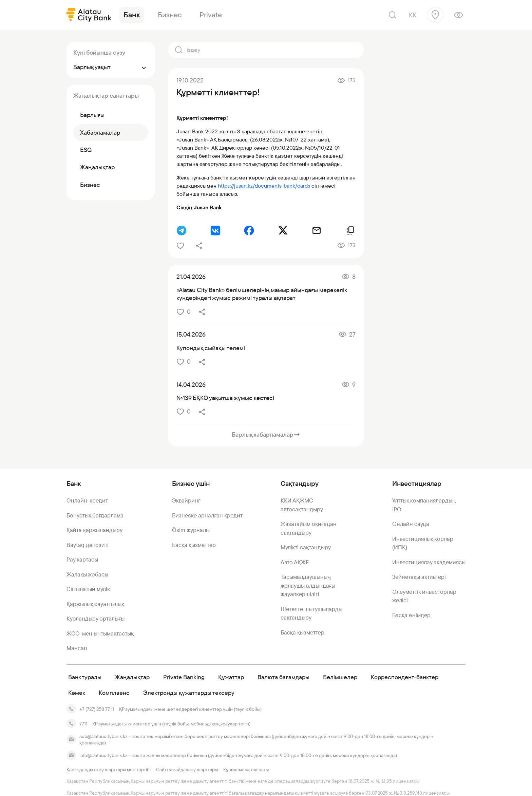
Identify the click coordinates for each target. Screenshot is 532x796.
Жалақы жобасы (87, 574)
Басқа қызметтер (194, 545)
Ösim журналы (191, 530)
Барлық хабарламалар (266, 434)
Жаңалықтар (132, 677)
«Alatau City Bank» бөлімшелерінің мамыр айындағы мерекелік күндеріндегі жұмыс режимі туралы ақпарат (262, 294)
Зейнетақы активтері (419, 577)
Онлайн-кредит (87, 500)
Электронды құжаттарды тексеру (189, 693)
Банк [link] (132, 15)
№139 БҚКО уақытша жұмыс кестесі (225, 398)
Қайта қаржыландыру (94, 530)
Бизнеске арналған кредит (207, 515)
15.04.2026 (191, 334)
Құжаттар (231, 677)
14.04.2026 (191, 385)
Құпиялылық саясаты (246, 770)
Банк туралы (85, 677)
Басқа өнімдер (411, 615)
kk (413, 15)
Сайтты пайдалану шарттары (187, 770)
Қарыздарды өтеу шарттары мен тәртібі (109, 770)
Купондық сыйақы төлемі (211, 348)
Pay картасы (82, 560)
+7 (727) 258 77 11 (97, 709)
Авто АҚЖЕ (295, 562)
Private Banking (184, 677)
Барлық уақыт (111, 67)
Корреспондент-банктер (405, 677)
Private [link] (211, 15)
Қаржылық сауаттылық (95, 604)
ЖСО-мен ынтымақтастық (100, 633)
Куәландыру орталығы (96, 619)
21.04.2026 (191, 277)
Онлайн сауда (411, 524)
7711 (83, 724)
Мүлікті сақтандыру (306, 547)
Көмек (77, 693)
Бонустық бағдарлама (95, 515)
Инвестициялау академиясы (429, 562)
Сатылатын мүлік (88, 589)
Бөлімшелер (340, 677)
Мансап (77, 648)
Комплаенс (114, 693)
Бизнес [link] (170, 15)
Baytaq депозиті (88, 545)
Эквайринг (186, 500)
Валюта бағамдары (283, 677)
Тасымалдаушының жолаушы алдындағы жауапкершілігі (308, 585)
